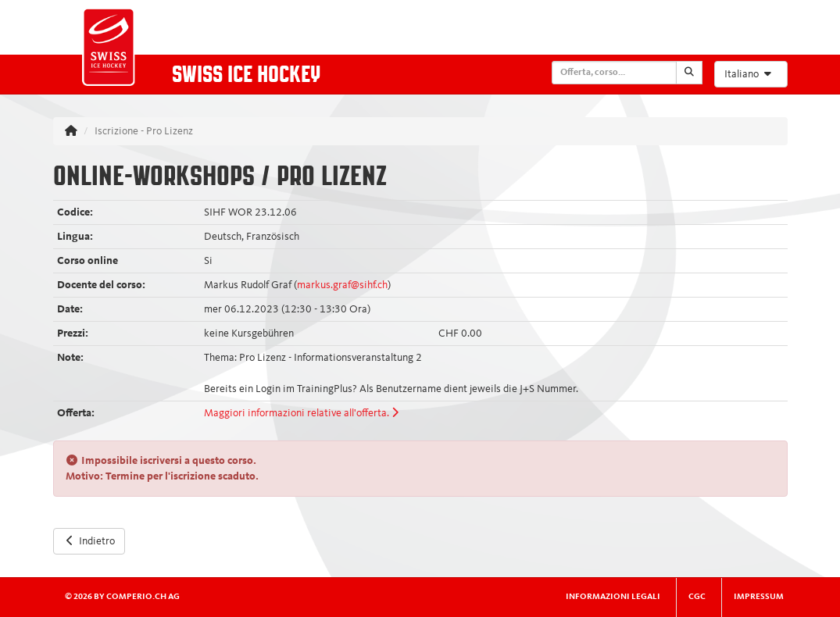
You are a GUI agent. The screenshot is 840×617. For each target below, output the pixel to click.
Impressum (759, 597)
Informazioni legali (613, 597)
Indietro (89, 541)
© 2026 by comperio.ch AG (122, 597)
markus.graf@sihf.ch (342, 285)
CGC (697, 597)
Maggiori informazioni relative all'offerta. (301, 413)
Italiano (750, 74)
